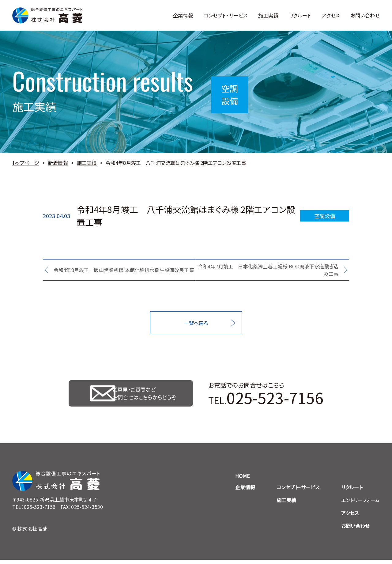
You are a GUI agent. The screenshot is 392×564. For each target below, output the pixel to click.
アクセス (331, 15)
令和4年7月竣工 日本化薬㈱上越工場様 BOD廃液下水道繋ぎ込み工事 (268, 270)
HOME (242, 480)
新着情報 (58, 163)
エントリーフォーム (360, 504)
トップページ (26, 163)
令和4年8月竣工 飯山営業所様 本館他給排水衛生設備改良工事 (124, 270)
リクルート (300, 15)
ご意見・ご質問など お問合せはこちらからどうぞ (146, 396)
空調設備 (325, 216)
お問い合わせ (365, 15)
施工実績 (268, 15)
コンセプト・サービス (226, 15)
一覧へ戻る (196, 323)
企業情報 (183, 15)
